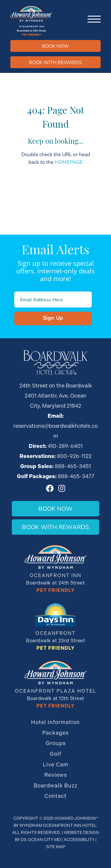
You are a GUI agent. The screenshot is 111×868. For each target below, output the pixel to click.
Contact (55, 796)
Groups (56, 743)
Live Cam (56, 764)
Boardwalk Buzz (56, 785)
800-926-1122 (74, 456)
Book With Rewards (55, 527)
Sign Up (53, 318)
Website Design (82, 832)
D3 (23, 840)
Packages (55, 733)
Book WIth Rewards (55, 62)
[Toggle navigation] (94, 19)
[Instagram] (62, 488)
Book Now (55, 46)
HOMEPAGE (69, 162)
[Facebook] (50, 488)
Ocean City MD (44, 840)
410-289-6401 (65, 446)
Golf (55, 754)
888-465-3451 (73, 466)
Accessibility (79, 840)
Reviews (56, 775)
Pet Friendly (55, 590)
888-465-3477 (76, 476)
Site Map (55, 847)
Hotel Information (55, 722)
